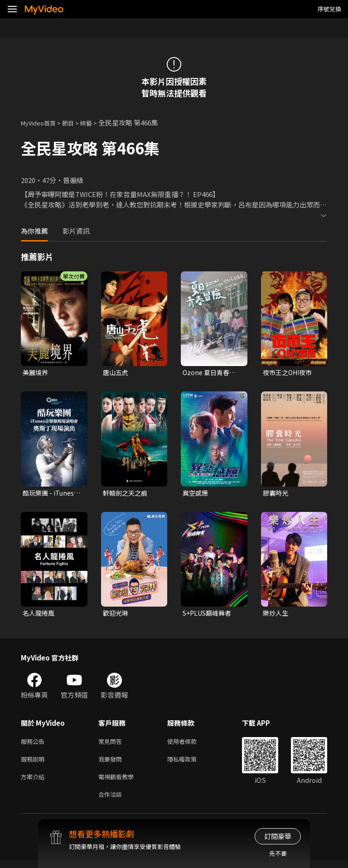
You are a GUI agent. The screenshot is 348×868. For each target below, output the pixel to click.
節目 (75, 123)
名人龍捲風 (40, 615)
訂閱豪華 (278, 836)
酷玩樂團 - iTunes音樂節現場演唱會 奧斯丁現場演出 (50, 494)
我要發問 (112, 764)
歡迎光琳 (116, 615)
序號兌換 (329, 9)
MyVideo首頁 (41, 123)
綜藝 (95, 123)
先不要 (278, 853)
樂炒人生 (276, 615)
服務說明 (34, 764)
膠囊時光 (276, 494)
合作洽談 (112, 802)
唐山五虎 (116, 373)
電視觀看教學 (119, 783)
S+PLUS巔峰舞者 (209, 615)
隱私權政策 (190, 764)
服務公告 (34, 745)
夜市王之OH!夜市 (290, 373)
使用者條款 (190, 745)
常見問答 (112, 745)
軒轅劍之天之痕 (127, 494)
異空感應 (196, 494)
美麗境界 (36, 373)
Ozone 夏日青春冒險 (211, 373)
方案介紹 (34, 783)
